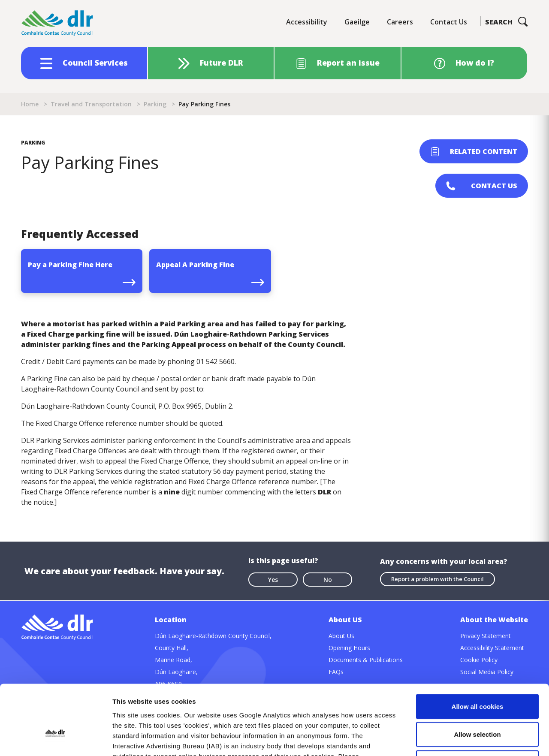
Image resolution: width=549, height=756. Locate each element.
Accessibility (307, 22)
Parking (155, 104)
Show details (450, 739)
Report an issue (348, 63)
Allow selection (477, 672)
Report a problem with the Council (437, 579)
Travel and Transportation (91, 104)
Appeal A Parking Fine (195, 265)
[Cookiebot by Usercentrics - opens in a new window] (56, 739)
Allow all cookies (478, 643)
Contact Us (449, 22)
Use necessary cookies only (477, 700)
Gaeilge (357, 22)
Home (30, 104)
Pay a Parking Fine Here (70, 265)
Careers (400, 22)
